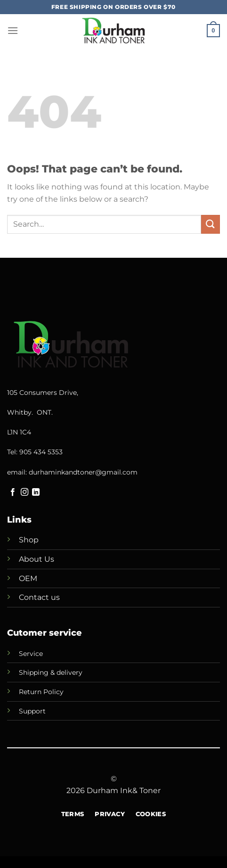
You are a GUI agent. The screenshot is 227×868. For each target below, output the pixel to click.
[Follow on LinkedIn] (36, 492)
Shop (29, 540)
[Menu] (13, 30)
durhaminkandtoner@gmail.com (83, 472)
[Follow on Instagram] (24, 492)
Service (31, 654)
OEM (28, 578)
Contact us (39, 597)
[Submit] (211, 224)
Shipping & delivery (51, 672)
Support (32, 711)
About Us (36, 559)
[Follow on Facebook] (13, 492)
